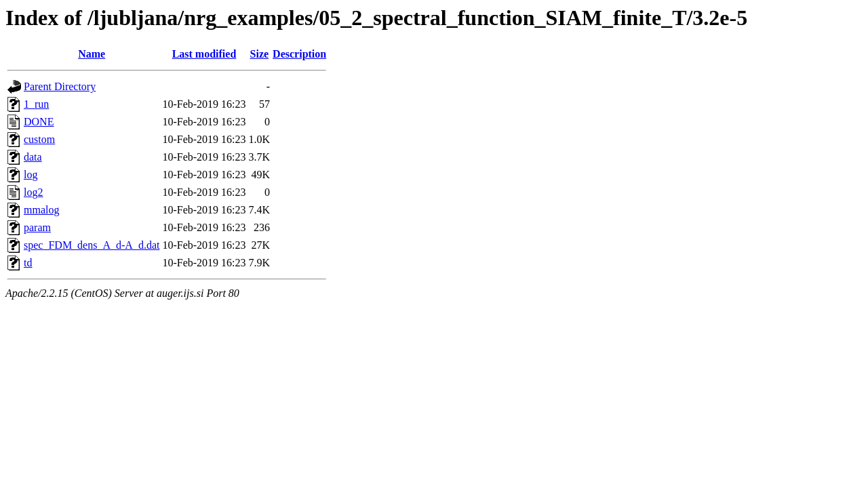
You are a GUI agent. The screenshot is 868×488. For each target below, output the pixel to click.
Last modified (204, 54)
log (31, 175)
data (33, 157)
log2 (33, 192)
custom (39, 139)
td (28, 263)
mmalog (41, 210)
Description (299, 54)
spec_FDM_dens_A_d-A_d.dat (92, 245)
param (37, 227)
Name (92, 54)
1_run (36, 104)
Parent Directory (60, 86)
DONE (39, 122)
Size (260, 54)
